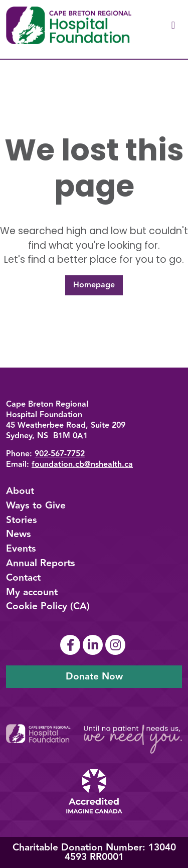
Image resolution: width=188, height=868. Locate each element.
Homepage (94, 285)
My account (32, 592)
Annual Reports (41, 563)
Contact (23, 578)
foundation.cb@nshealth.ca (82, 465)
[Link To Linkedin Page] (94, 645)
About (20, 491)
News (19, 534)
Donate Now (94, 676)
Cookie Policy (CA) (48, 606)
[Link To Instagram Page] (117, 645)
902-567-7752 (60, 454)
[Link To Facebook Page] (71, 645)
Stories (22, 520)
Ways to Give (36, 505)
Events (21, 549)
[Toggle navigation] (173, 25)
